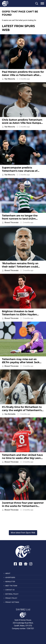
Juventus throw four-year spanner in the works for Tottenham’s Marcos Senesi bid (23, 506)
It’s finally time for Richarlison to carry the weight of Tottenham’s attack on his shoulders (22, 410)
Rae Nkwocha (10, 79)
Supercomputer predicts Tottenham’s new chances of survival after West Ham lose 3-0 (22, 171)
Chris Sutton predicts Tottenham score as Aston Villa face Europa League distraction (22, 123)
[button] (37, 3)
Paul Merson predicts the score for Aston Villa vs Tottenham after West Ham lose (23, 75)
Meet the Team (11, 586)
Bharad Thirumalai (11, 222)
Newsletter (10, 582)
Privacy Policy (11, 598)
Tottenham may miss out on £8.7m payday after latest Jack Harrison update (21, 362)
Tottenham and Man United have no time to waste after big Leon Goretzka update (22, 458)
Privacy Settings (12, 602)
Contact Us (10, 590)
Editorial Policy (12, 594)
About (8, 573)
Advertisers (10, 577)
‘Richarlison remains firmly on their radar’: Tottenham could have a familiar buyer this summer (23, 267)
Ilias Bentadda (10, 414)
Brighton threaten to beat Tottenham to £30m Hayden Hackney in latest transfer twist (21, 314)
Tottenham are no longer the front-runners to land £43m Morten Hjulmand (20, 219)
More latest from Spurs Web (23, 533)
